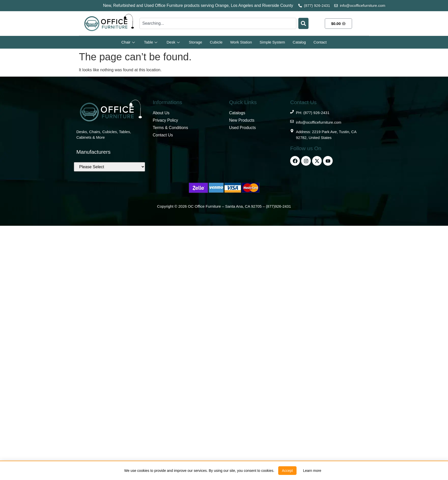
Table (151, 42)
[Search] (303, 23)
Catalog (299, 42)
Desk (173, 42)
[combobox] (218, 23)
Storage (196, 42)
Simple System (272, 42)
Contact (320, 42)
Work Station (241, 42)
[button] (288, 471)
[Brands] (109, 167)
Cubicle (216, 42)
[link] (312, 471)
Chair (128, 42)
